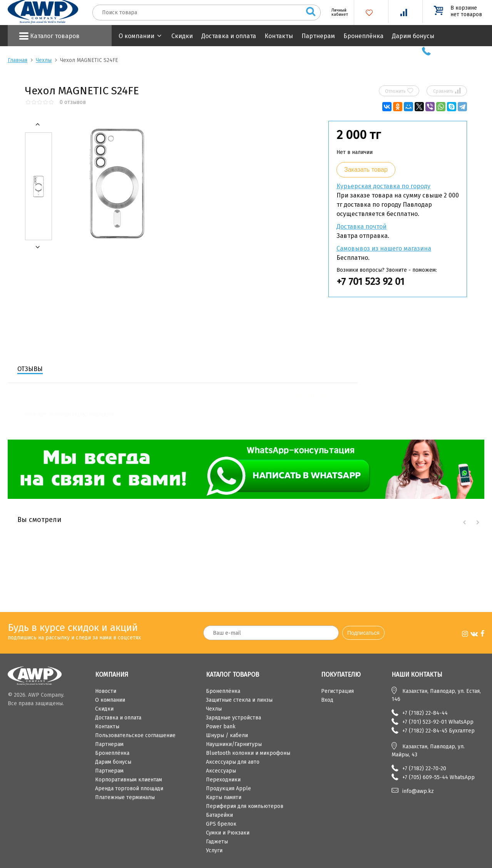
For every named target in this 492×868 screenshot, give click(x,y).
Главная (18, 60)
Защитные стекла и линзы (239, 700)
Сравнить (447, 91)
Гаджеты (217, 842)
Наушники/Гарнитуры (234, 744)
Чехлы (44, 60)
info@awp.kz (418, 791)
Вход (327, 700)
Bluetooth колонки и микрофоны (248, 753)
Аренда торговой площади (129, 789)
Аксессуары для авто (233, 762)
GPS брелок (221, 824)
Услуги (214, 850)
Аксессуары (221, 771)
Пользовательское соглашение (135, 735)
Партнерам (318, 36)
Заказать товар (366, 170)
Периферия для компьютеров (245, 806)
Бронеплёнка (363, 36)
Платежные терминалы (125, 797)
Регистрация (337, 691)
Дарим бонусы (413, 36)
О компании (136, 36)
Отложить (399, 91)
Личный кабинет (337, 12)
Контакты (279, 36)
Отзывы (30, 369)
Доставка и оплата (229, 36)
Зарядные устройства (233, 718)
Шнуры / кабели (227, 735)
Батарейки (219, 815)
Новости (106, 691)
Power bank (221, 727)
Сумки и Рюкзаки (228, 833)
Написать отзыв (312, 397)
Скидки (182, 36)
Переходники (223, 780)
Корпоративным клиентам (129, 780)
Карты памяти (224, 797)
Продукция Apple (228, 789)
